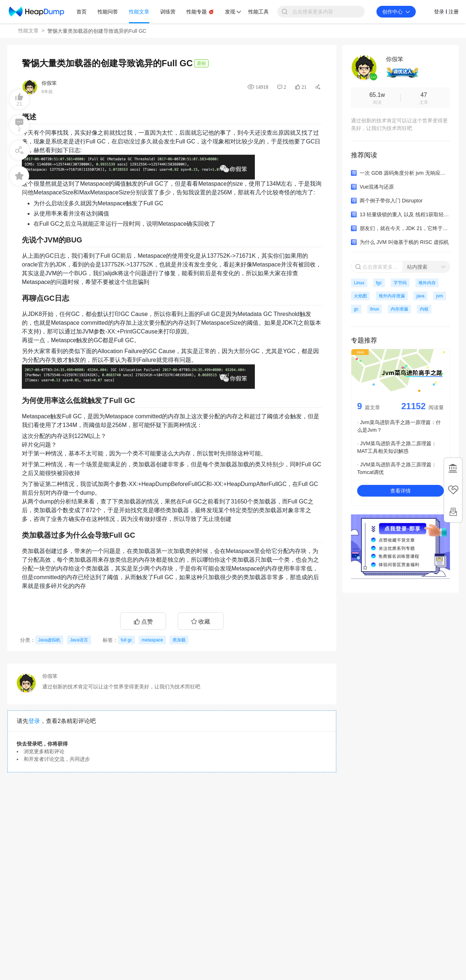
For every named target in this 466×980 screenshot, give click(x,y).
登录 (34, 721)
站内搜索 (417, 267)
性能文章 (28, 31)
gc (356, 309)
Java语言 (79, 640)
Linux (359, 283)
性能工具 (258, 12)
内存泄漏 (399, 309)
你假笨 (49, 83)
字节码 (400, 283)
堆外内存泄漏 (392, 296)
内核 (424, 309)
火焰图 (360, 296)
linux (375, 309)
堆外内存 (427, 283)
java (420, 296)
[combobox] (426, 267)
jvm (440, 296)
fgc (379, 283)
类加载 (179, 640)
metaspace (152, 640)
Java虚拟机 (49, 640)
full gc (127, 640)
